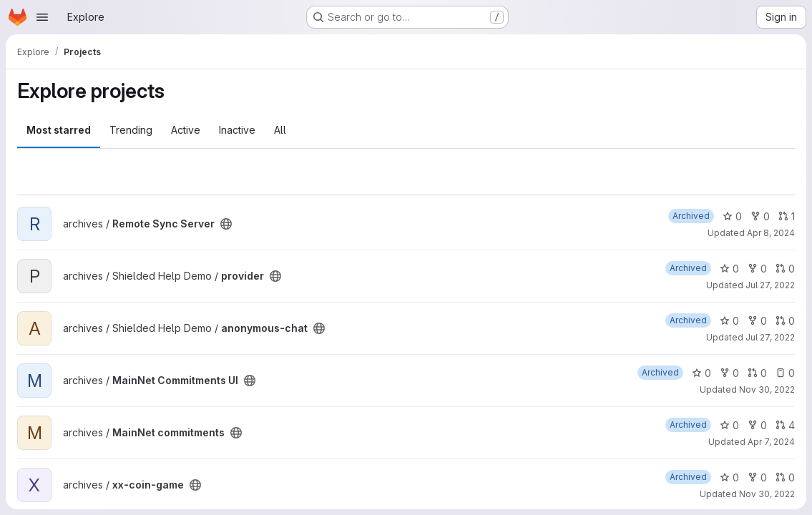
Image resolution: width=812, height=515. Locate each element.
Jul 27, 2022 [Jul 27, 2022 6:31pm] (770, 337)
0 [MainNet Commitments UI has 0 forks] (729, 373)
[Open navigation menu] (42, 17)
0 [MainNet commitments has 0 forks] (757, 425)
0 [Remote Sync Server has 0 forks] (760, 216)
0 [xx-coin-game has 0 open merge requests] (785, 477)
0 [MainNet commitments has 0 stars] (729, 425)
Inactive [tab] (237, 130)
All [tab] (280, 130)
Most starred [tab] (59, 130)
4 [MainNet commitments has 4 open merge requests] (785, 425)
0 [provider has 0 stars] (729, 269)
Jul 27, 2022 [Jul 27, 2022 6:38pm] (770, 285)
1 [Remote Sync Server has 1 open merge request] (787, 216)
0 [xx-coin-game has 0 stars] (729, 477)
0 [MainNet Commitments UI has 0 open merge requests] (757, 373)
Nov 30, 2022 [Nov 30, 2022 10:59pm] (767, 494)
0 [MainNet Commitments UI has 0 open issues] (785, 373)
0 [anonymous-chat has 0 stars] (729, 321)
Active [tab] (186, 130)
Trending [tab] (131, 130)
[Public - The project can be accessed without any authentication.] (226, 224)
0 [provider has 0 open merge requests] (785, 269)
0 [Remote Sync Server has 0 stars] (732, 216)
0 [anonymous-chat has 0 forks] (757, 321)
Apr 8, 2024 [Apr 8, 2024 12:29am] (771, 233)
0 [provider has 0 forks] (757, 269)
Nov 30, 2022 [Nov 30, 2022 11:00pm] (767, 389)
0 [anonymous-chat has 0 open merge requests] (785, 321)
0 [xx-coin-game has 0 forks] (757, 477)
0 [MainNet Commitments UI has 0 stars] (701, 373)
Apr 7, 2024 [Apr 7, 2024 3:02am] (771, 442)
